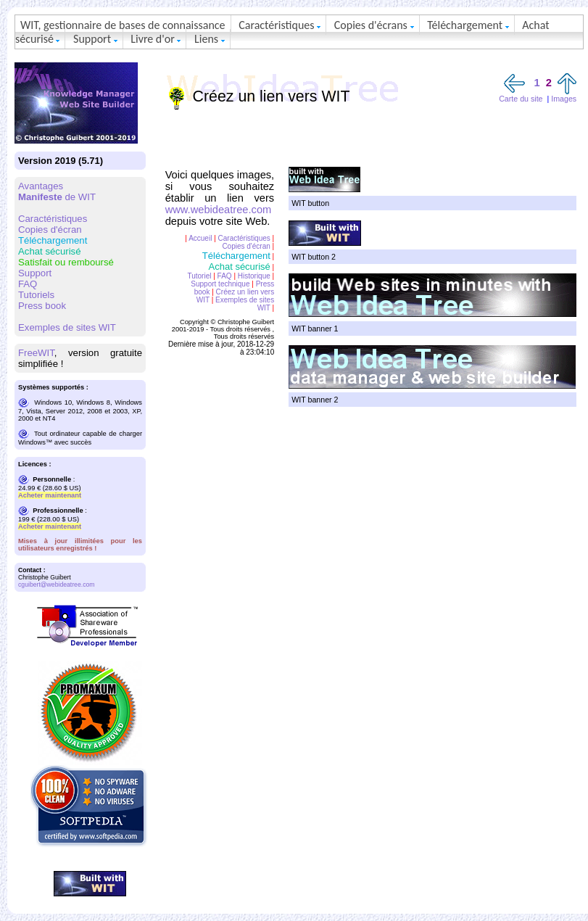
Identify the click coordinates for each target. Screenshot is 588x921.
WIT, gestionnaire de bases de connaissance (123, 25)
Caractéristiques (279, 25)
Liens (210, 39)
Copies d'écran (50, 230)
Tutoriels (36, 295)
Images (564, 99)
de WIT (57, 197)
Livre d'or (156, 39)
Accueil (200, 238)
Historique (254, 276)
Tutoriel (199, 276)
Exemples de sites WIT (67, 327)
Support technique (220, 284)
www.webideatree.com (219, 210)
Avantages (41, 186)
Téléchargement (468, 25)
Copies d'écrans (374, 25)
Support (95, 39)
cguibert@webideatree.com (57, 585)
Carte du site (521, 99)
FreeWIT (36, 353)
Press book (42, 306)
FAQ (28, 284)
